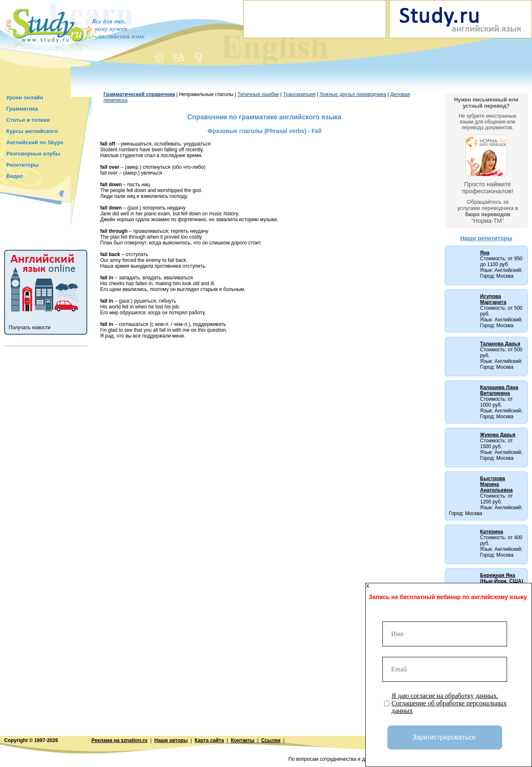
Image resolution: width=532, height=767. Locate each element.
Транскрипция (299, 94)
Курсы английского (32, 131)
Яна (485, 253)
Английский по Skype (35, 142)
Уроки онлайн (25, 97)
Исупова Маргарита (493, 299)
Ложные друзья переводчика (353, 94)
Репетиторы (22, 165)
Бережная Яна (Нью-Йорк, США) (502, 578)
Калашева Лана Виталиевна (499, 390)
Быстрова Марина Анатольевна (496, 484)
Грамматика (22, 109)
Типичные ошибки (258, 94)
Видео (15, 176)
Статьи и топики (28, 120)
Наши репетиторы (486, 238)
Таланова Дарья (500, 344)
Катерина (491, 532)
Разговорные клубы (33, 154)
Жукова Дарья (498, 435)
